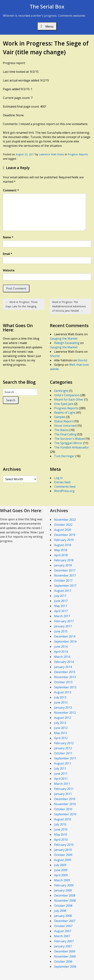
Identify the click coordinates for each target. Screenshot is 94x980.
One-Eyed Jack (64, 404)
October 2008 (63, 906)
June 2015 (61, 631)
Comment (11, 190)
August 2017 (63, 591)
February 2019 (64, 540)
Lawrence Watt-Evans (52, 154)
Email (8, 254)
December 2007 (65, 921)
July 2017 (60, 596)
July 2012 (60, 723)
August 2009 (63, 860)
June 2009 (61, 870)
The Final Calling (65, 434)
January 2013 (63, 708)
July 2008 (60, 911)
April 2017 (61, 611)
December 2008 (65, 895)
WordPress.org (64, 491)
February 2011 (64, 789)
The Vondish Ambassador (72, 447)
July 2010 (60, 824)
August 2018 (63, 545)
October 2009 (63, 855)
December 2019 (65, 535)
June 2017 (61, 601)
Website (9, 270)
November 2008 (65, 901)
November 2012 (65, 713)
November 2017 (65, 575)
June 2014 (61, 647)
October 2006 (63, 961)
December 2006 (65, 951)
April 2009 (61, 875)
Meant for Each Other (69, 399)
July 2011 (60, 768)
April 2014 (61, 652)
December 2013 (65, 672)
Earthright (61, 391)
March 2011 (62, 784)
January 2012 (63, 748)
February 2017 (64, 621)
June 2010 (61, 829)
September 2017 (65, 586)
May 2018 (61, 550)
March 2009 (62, 880)
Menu (47, 26)
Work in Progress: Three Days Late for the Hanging (21, 304)
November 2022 (65, 520)
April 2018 (61, 555)
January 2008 (63, 916)
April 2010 (61, 840)
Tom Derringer (64, 456)
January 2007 (63, 946)
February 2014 (64, 662)
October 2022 (63, 525)
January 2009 (63, 890)
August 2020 (63, 530)
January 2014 (63, 667)
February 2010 (64, 845)
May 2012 (61, 733)
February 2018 (64, 560)
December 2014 (65, 636)
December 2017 (65, 570)
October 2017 (63, 581)
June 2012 (61, 728)
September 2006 (65, 967)
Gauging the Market (64, 339)
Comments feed (65, 487)
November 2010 (65, 804)
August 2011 (63, 763)
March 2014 (62, 657)
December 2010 (65, 799)
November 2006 (65, 956)
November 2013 (65, 677)
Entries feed (62, 482)
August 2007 (63, 931)
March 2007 (62, 936)
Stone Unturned (65, 426)
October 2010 (63, 809)
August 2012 (63, 718)
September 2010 (65, 814)
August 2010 (63, 819)
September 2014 (65, 641)
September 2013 (65, 687)
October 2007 (63, 926)
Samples (60, 417)
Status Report (64, 421)
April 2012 (61, 738)
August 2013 (63, 692)
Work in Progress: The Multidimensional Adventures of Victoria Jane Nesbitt (69, 306)
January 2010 (63, 850)
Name (8, 237)
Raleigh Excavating (67, 343)
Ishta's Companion (67, 395)
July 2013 (60, 697)
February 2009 (64, 885)
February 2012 (64, 743)
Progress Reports (78, 154)
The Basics (61, 430)
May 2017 (61, 606)
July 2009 (60, 865)
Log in (58, 478)
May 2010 (61, 835)
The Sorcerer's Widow (69, 439)
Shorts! (55, 356)
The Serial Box (47, 7)
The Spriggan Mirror (68, 443)
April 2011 (61, 779)
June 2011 (61, 774)
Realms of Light (65, 413)
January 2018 (63, 565)
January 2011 (63, 794)
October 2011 (63, 753)
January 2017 (63, 626)
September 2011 (65, 758)
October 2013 (63, 682)
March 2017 (62, 616)
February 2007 (64, 941)
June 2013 (61, 702)
